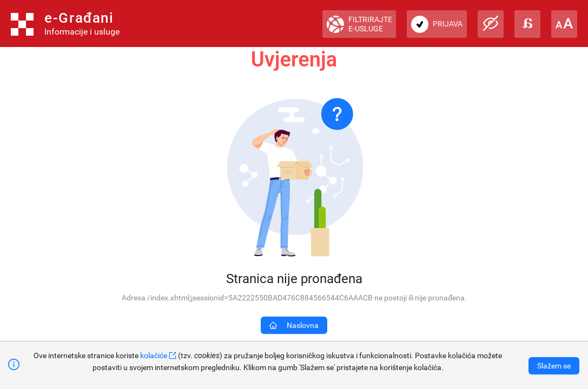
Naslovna (294, 325)
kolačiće (158, 356)
